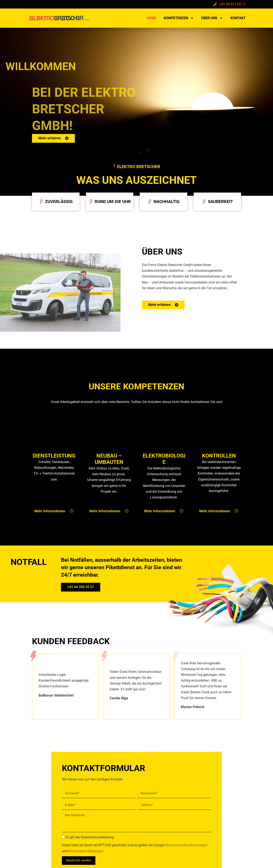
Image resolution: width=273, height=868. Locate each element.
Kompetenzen (179, 18)
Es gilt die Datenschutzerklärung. (90, 837)
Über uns (212, 18)
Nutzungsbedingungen (86, 851)
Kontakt (238, 18)
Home (152, 18)
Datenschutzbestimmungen (186, 845)
